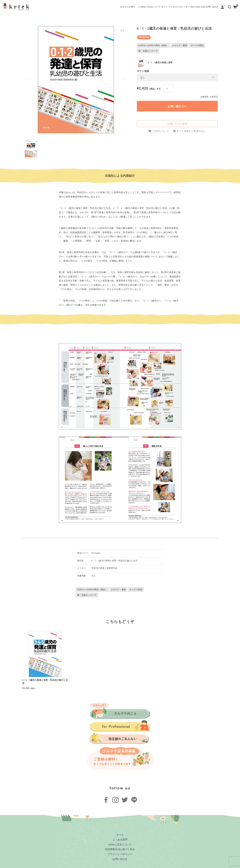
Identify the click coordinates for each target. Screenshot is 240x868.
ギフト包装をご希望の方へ (191, 131)
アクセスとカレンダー (154, 7)
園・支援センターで (148, 51)
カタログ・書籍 (180, 45)
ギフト (131, 7)
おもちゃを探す (78, 7)
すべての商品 (197, 45)
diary (175, 7)
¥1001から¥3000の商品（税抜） (153, 45)
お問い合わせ (208, 7)
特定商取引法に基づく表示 (120, 849)
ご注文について (160, 131)
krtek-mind (189, 7)
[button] (229, 7)
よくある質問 (120, 840)
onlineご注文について (109, 7)
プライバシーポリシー (120, 854)
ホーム (120, 835)
